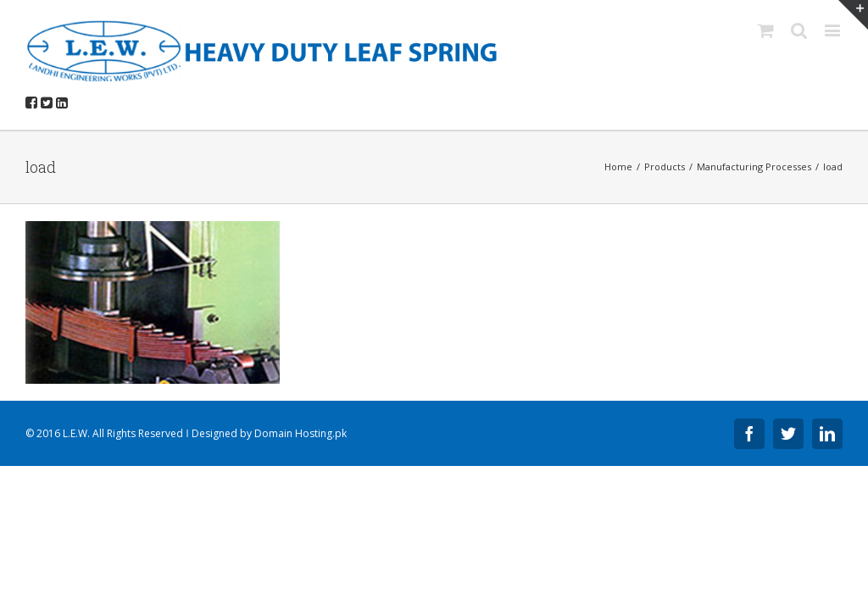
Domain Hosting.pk (300, 433)
